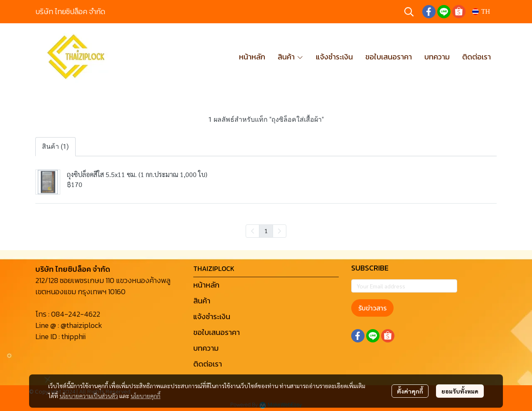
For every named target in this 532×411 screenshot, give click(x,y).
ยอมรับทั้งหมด (460, 391)
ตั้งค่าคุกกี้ (410, 391)
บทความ (206, 348)
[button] (409, 12)
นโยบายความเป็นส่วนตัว (89, 396)
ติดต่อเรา (208, 364)
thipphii (74, 336)
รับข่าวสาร (372, 308)
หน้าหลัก (206, 285)
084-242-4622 (76, 314)
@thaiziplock (81, 325)
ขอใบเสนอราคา (217, 332)
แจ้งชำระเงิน (212, 316)
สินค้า (202, 301)
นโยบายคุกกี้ (145, 396)
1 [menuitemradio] (266, 231)
